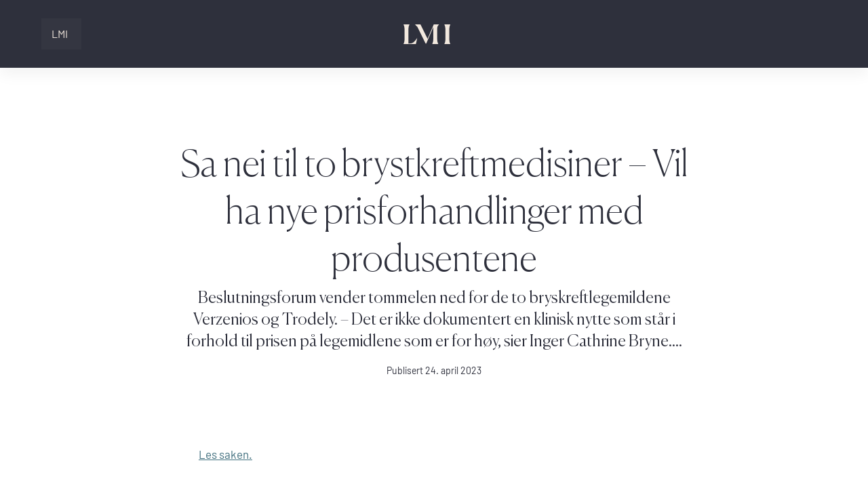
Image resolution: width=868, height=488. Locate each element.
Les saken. (225, 454)
